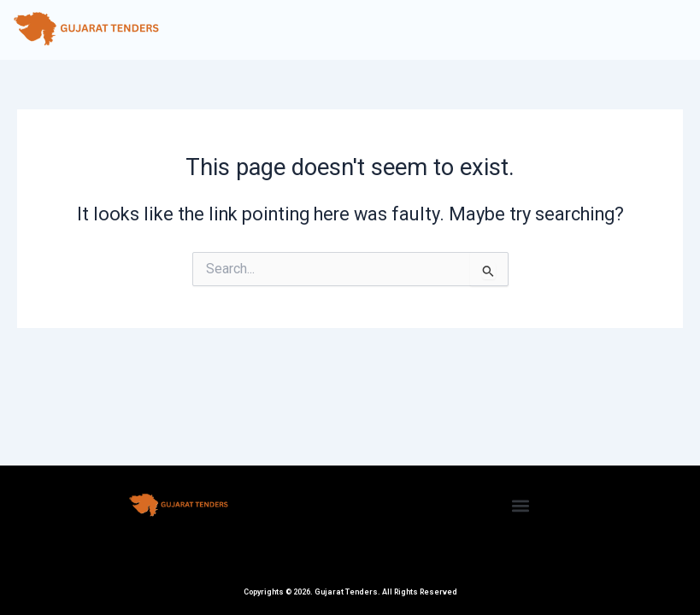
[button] (521, 505)
